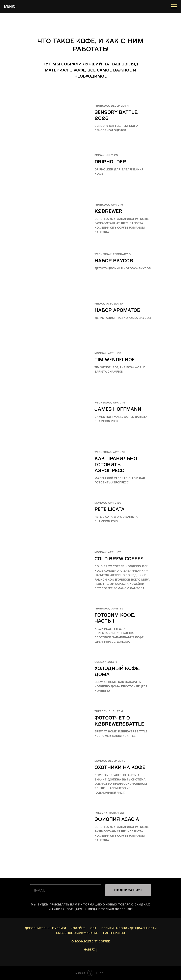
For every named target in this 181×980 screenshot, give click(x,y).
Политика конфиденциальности (129, 928)
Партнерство (114, 933)
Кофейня (78, 928)
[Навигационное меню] (174, 6)
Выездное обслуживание (77, 933)
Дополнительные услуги (45, 928)
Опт (93, 928)
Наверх (91, 950)
